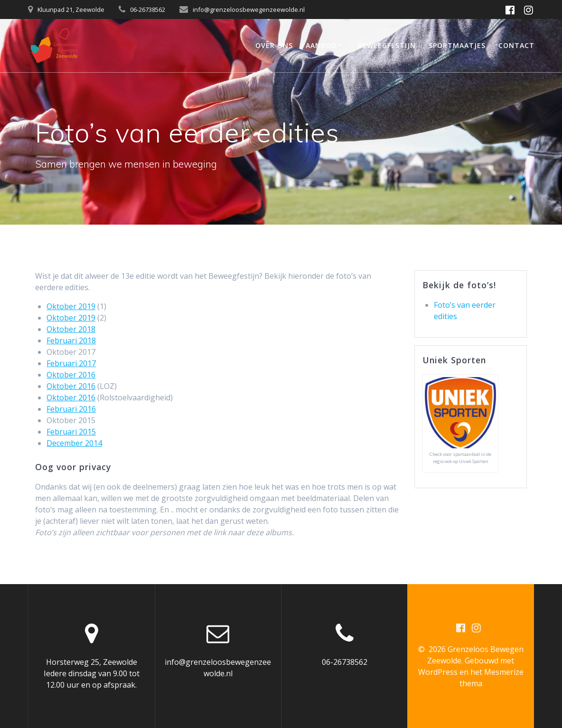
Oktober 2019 (71, 306)
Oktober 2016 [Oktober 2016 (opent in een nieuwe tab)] (71, 375)
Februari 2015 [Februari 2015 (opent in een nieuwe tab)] (71, 432)
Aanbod (321, 45)
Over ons (274, 45)
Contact (516, 45)
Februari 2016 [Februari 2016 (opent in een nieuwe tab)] (71, 409)
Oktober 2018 (71, 329)
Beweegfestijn (387, 45)
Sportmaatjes (457, 45)
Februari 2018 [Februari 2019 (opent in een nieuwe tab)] (71, 340)
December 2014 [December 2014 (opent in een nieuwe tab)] (74, 443)
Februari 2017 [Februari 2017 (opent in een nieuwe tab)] (71, 363)
